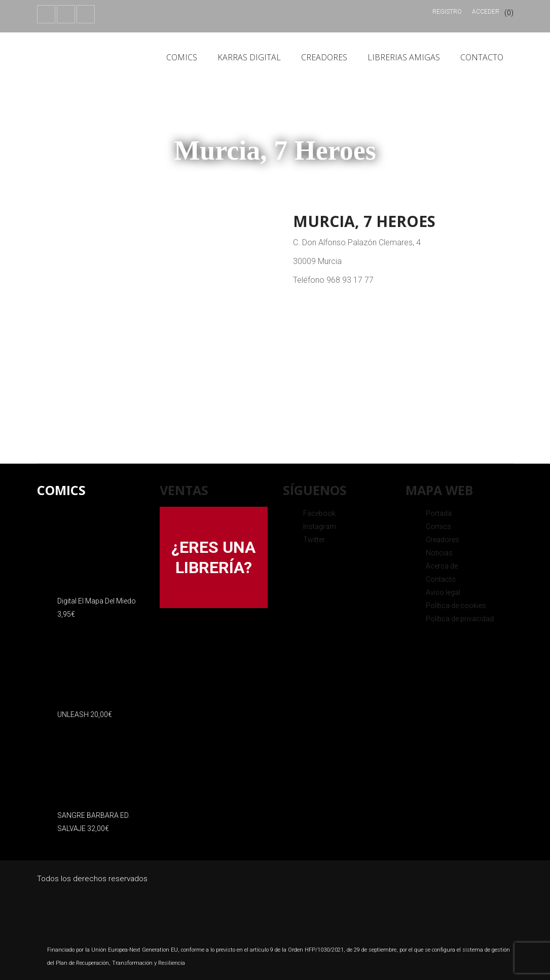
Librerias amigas (404, 57)
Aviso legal (443, 592)
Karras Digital (249, 57)
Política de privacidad (460, 619)
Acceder (486, 12)
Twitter (314, 540)
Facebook (319, 513)
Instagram (320, 526)
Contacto (482, 57)
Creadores (324, 57)
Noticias (439, 553)
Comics (182, 57)
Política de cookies (456, 606)
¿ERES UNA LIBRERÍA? (213, 557)
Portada (439, 513)
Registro (447, 12)
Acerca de (442, 566)
